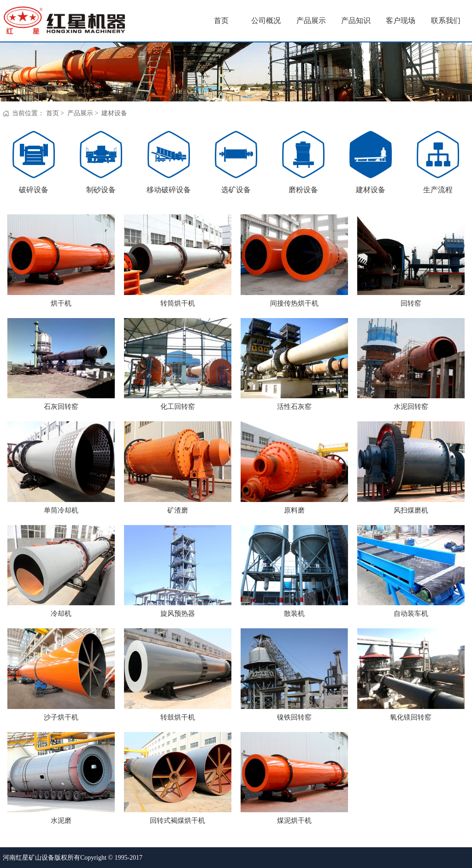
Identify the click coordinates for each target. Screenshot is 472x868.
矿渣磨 (178, 510)
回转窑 (411, 303)
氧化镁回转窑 (411, 717)
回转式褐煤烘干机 (177, 821)
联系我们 (446, 21)
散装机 (294, 614)
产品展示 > (84, 113)
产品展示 (311, 21)
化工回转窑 (178, 407)
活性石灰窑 (294, 407)
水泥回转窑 (411, 407)
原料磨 (294, 510)
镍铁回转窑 (294, 717)
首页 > (56, 113)
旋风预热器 (178, 614)
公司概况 (266, 21)
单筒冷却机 (61, 510)
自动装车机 (411, 614)
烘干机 (61, 303)
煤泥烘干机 (294, 821)
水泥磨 (61, 821)
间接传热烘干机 (294, 303)
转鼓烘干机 (178, 717)
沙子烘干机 (61, 717)
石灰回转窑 (61, 407)
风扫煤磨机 (411, 510)
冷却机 (61, 614)
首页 (221, 21)
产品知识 (356, 21)
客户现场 (401, 21)
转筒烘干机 (178, 303)
